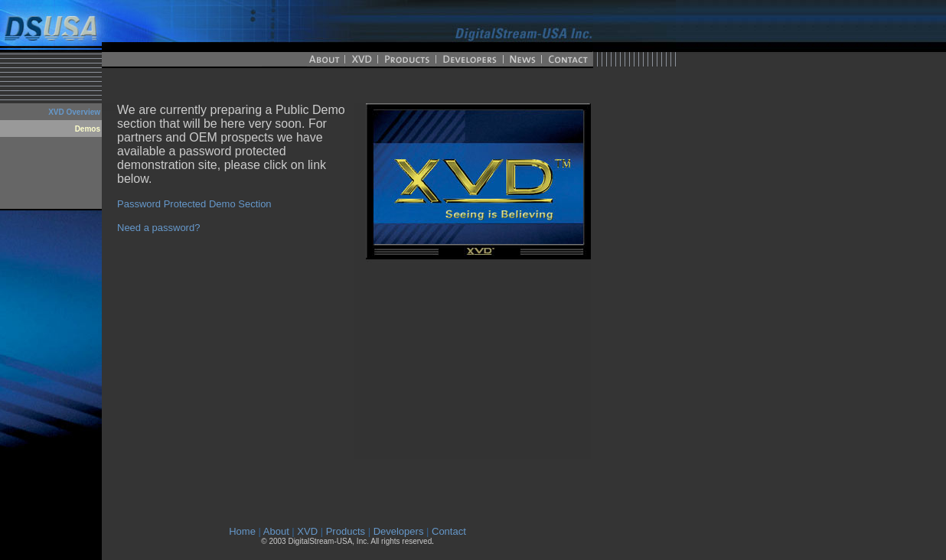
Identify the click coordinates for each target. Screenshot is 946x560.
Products (346, 531)
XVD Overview (74, 112)
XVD (307, 531)
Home (242, 531)
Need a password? (158, 228)
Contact (449, 531)
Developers (399, 531)
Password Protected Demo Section (194, 204)
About (276, 531)
